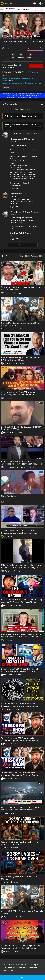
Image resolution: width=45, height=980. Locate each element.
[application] (22, 26)
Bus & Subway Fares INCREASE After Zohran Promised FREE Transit (21, 428)
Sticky (22, 256)
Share (13, 56)
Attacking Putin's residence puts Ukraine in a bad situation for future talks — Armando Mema (21, 637)
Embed (21, 56)
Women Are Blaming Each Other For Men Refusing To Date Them (19, 843)
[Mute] (35, 36)
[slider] (13, 36)
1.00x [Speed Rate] (23, 36)
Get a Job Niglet (8, 496)
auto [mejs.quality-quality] (39, 36)
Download (31, 56)
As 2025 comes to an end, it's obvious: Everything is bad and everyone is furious (20, 705)
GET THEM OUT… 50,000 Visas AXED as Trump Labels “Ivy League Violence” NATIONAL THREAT (22, 810)
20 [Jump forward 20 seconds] (31, 36)
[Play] (3, 36)
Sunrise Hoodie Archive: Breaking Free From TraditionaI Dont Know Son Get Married (21, 947)
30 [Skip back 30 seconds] (27, 36)
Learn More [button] (9, 971)
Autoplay (34, 256)
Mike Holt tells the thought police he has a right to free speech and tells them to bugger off (22, 566)
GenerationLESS (16, 194)
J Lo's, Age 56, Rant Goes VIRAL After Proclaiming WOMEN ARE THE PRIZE (18, 393)
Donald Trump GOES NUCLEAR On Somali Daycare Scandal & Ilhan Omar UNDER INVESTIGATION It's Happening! (20, 671)
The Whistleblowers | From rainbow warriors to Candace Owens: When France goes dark (22, 532)
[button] (35, 3)
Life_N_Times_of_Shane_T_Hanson (24, 133)
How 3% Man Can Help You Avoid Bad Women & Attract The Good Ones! (22, 359)
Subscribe (36, 66)
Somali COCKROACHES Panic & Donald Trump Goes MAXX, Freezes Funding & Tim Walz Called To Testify (22, 602)
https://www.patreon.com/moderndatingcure (18, 78)
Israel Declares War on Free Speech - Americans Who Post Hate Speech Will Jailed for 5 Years (21, 464)
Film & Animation (31, 72)
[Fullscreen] (42, 36)
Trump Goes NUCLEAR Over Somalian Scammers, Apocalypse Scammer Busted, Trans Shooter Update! (20, 741)
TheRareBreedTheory (12, 65)
